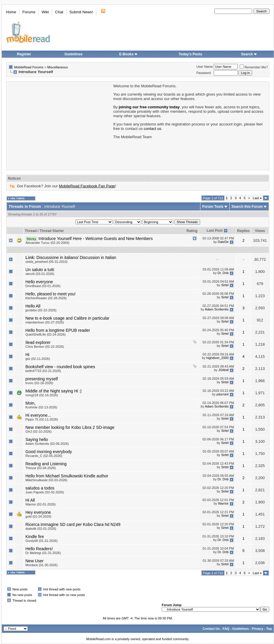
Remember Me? (254, 67)
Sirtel (225, 285)
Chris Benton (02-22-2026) (45, 347)
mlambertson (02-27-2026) (45, 322)
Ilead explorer (38, 342)
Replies (243, 231)
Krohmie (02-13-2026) (41, 407)
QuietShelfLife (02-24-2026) (46, 334)
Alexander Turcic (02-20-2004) (47, 243)
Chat (59, 12)
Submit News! (81, 12)
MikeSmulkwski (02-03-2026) (46, 480)
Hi (27, 355)
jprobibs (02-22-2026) (41, 310)
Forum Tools (213, 207)
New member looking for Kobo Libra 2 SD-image (70, 427)
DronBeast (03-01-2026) (43, 286)
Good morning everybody (49, 452)
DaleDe (223, 242)
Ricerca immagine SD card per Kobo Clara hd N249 (73, 524)
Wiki (45, 12)
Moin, (30, 403)
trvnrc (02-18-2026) (39, 383)
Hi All (30, 500)
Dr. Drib (223, 273)
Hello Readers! (39, 549)
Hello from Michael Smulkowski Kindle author (67, 476)
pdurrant (222, 394)
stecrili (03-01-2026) (40, 274)
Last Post (215, 231)
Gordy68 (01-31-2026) (42, 541)
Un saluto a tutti (40, 270)
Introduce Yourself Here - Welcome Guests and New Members (95, 239)
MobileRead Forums (29, 67)
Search (249, 54)
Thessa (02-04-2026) (41, 468)
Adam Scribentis (217, 309)
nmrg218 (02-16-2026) (42, 395)
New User (34, 561)
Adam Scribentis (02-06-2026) (47, 444)
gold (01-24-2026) (38, 516)
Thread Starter (52, 231)
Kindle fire (35, 537)
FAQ (226, 629)
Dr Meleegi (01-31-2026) (43, 553)
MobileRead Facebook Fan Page (87, 186)
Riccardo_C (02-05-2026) (44, 456)
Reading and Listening (46, 464)
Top (269, 629)
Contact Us (211, 629)
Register (24, 54)
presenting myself (42, 379)
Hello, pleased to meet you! (51, 294)
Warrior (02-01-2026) (40, 504)
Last (257, 198)
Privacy (258, 629)
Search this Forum (247, 207)
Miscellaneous (58, 67)
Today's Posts (190, 54)
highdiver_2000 (217, 358)
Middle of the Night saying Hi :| (53, 391)
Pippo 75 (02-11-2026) (42, 419)
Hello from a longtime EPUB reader (58, 330)
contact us (152, 129)
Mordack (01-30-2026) (42, 565)
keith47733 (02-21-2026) (43, 371)
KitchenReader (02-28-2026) (46, 298)
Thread (31, 231)
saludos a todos (40, 488)
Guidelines (73, 54)
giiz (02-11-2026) (38, 359)
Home (11, 12)
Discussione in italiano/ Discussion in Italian (76, 257)
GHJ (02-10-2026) (39, 432)
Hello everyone (39, 282)
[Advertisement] (59, 125)
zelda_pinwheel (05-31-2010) (46, 262)
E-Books (128, 54)
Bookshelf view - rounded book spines (60, 367)
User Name (205, 67)
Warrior (223, 503)
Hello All (33, 306)
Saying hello (37, 439)
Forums (29, 12)
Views (260, 231)
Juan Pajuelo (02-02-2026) (45, 492)
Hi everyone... (38, 415)
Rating (192, 231)
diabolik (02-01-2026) (41, 529)
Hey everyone (38, 512)
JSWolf (224, 370)
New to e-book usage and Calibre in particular (67, 318)
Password (204, 73)
